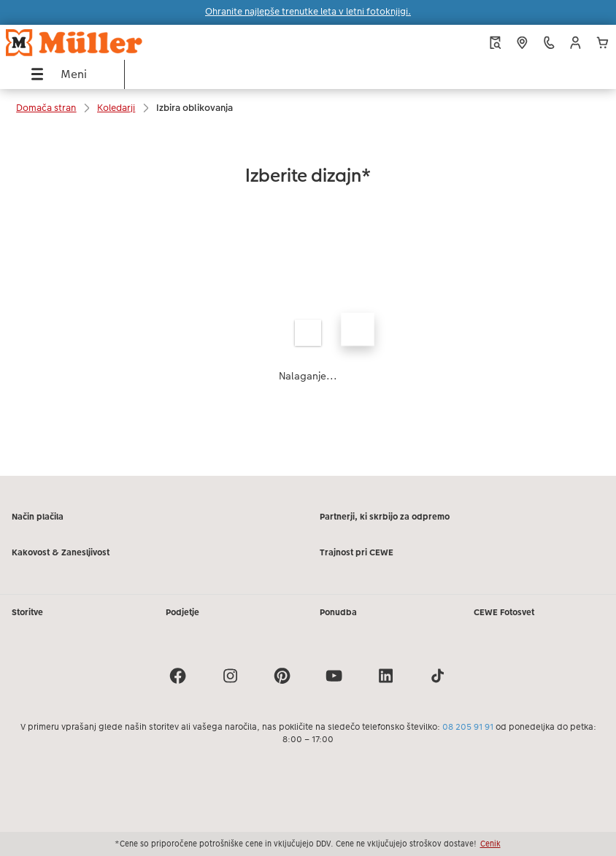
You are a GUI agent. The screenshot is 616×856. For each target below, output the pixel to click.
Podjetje (182, 612)
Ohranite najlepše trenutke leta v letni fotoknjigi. (308, 12)
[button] (575, 43)
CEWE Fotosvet (504, 612)
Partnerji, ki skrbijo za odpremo (385, 517)
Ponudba (338, 612)
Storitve (27, 612)
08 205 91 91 (468, 727)
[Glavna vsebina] (308, 302)
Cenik (490, 844)
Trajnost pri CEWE (357, 552)
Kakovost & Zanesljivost (61, 552)
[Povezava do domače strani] (116, 42)
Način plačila (38, 517)
